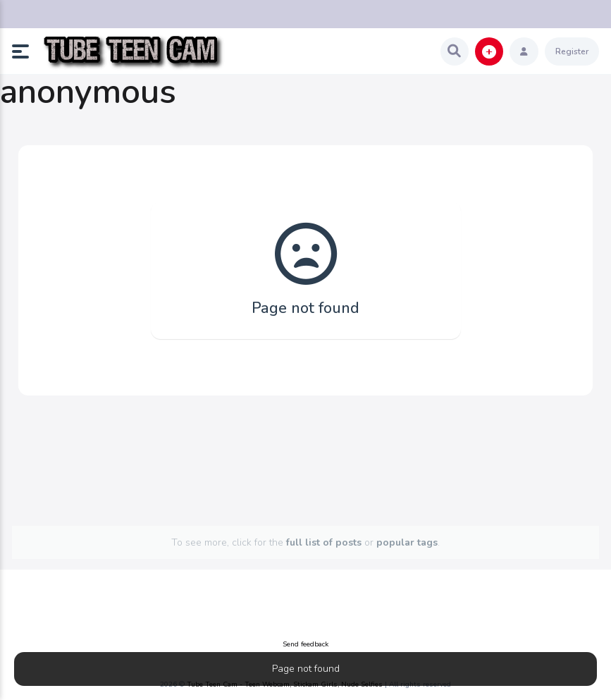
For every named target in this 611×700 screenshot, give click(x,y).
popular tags (407, 542)
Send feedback (305, 644)
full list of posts (324, 542)
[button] (26, 51)
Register (572, 51)
